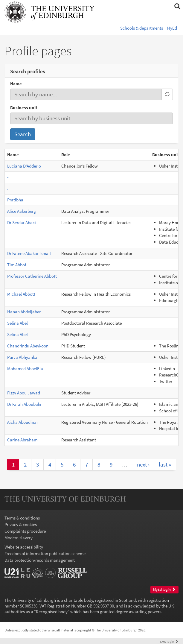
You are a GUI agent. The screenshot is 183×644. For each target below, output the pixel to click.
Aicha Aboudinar (23, 422)
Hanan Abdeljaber (24, 312)
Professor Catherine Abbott (32, 276)
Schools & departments (142, 28)
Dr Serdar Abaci (22, 222)
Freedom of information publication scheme (45, 553)
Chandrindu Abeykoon (28, 346)
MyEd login (164, 589)
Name (16, 84)
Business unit (24, 108)
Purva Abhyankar (23, 357)
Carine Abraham (22, 440)
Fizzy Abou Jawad (24, 393)
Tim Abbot (17, 265)
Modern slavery (19, 538)
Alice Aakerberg (22, 211)
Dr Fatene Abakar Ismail (29, 253)
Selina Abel (17, 323)
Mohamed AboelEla (25, 369)
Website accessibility (24, 547)
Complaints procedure (25, 531)
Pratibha (15, 200)
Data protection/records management (40, 560)
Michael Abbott (21, 294)
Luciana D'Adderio (24, 166)
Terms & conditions (22, 518)
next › (143, 464)
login (169, 641)
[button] (177, 7)
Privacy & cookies (21, 524)
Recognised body (52, 612)
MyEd (172, 28)
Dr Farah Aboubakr (24, 404)
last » (165, 464)
